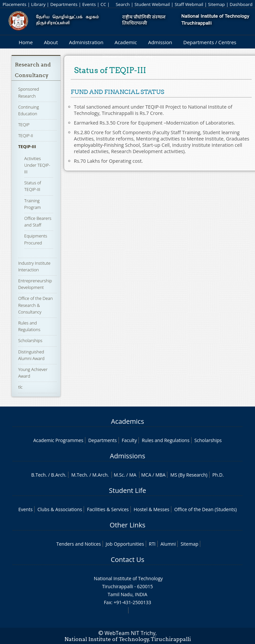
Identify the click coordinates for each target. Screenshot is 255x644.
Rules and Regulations (29, 326)
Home (26, 42)
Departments (64, 4)
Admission (160, 42)
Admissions (127, 456)
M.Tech (79, 475)
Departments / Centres (210, 42)
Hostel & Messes (151, 509)
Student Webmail (152, 4)
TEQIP (24, 125)
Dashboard (241, 4)
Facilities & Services (108, 509)
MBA (161, 475)
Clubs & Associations (60, 509)
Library (38, 4)
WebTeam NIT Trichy (130, 633)
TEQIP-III (27, 146)
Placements (15, 4)
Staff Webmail (189, 4)
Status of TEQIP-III (33, 186)
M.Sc (119, 475)
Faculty (129, 440)
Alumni (168, 544)
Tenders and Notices (79, 544)
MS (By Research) (189, 475)
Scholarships (30, 340)
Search (123, 4)
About (51, 42)
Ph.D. (218, 475)
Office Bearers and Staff (38, 222)
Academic (126, 42)
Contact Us (127, 559)
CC (103, 4)
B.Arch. (59, 475)
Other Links (127, 525)
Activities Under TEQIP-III (37, 165)
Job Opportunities (125, 544)
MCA (146, 475)
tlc (20, 387)
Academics (127, 421)
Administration (86, 42)
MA (133, 475)
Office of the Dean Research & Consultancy (36, 305)
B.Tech (39, 475)
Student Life (127, 490)
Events (89, 4)
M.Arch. (101, 475)
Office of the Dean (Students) (206, 509)
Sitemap (216, 4)
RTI (152, 544)
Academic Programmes (58, 440)
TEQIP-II (26, 136)
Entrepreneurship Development (35, 284)
